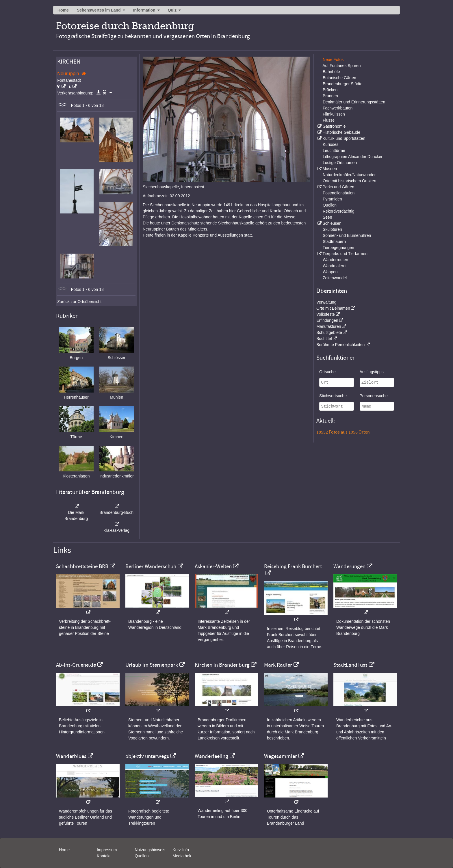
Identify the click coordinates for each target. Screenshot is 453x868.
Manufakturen (329, 326)
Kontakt (104, 856)
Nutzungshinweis (150, 850)
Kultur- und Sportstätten (344, 138)
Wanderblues (71, 756)
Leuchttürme (334, 150)
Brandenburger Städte (343, 84)
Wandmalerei (335, 266)
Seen (327, 217)
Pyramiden (332, 199)
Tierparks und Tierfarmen (345, 254)
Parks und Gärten (338, 187)
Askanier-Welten (213, 566)
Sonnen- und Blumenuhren (347, 235)
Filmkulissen (334, 114)
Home (63, 10)
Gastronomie (334, 126)
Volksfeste (326, 314)
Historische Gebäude (341, 132)
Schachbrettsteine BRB (82, 566)
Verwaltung (326, 302)
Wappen (330, 272)
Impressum (107, 850)
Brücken (330, 90)
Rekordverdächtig (339, 211)
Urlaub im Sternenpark (152, 665)
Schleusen (332, 223)
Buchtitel (324, 339)
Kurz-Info (181, 850)
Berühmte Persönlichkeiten (340, 345)
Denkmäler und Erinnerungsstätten (354, 102)
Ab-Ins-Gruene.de (76, 665)
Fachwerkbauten (338, 108)
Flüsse (329, 120)
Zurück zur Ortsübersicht (79, 302)
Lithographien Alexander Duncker (353, 157)
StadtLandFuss (350, 665)
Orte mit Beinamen (333, 308)
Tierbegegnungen (338, 248)
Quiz (172, 10)
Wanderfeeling (211, 756)
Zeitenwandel (335, 278)
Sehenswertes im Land (99, 10)
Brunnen (330, 96)
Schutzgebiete (329, 332)
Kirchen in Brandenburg (222, 665)
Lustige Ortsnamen (340, 163)
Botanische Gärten (339, 78)
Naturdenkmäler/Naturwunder (349, 175)
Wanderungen (349, 566)
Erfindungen (327, 320)
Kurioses (331, 144)
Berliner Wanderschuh (151, 566)
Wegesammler (281, 756)
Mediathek (182, 856)
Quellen (330, 205)
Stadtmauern (334, 241)
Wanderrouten (335, 260)
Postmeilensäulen (339, 193)
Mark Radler (278, 665)
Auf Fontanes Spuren (341, 66)
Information (144, 10)
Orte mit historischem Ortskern (350, 181)
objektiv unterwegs (147, 756)
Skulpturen (332, 229)
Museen (330, 169)
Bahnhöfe (331, 72)
